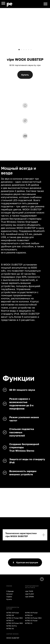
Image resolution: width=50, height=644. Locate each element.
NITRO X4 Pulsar (31, 613)
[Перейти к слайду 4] (26, 50)
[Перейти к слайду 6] (31, 50)
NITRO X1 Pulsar (31, 621)
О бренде (10, 591)
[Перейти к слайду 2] (21, 50)
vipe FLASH (29, 594)
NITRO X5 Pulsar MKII (15, 623)
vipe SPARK (29, 597)
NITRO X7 (10, 621)
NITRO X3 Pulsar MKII (33, 618)
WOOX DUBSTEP (13, 638)
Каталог (10, 594)
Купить (9, 599)
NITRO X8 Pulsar (13, 613)
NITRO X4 (29, 615)
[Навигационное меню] (3, 3)
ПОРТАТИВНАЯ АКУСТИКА (32, 587)
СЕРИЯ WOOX (12, 634)
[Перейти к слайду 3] (24, 50)
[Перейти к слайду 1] (19, 50)
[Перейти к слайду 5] (29, 50)
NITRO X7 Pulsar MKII (15, 618)
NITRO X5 (10, 629)
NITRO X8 (10, 615)
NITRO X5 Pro (12, 626)
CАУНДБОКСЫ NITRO (13, 608)
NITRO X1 (29, 623)
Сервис (9, 597)
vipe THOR (29, 591)
